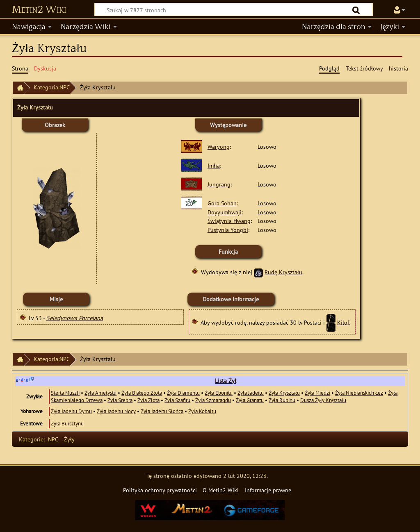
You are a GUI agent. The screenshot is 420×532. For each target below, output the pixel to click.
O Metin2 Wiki (221, 490)
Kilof (343, 322)
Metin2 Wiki (39, 10)
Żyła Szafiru (177, 400)
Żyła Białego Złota (142, 393)
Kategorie (31, 439)
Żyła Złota (148, 400)
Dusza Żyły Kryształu (323, 400)
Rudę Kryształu (283, 272)
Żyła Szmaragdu (213, 400)
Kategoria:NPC (52, 87)
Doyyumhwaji (225, 212)
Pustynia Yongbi (228, 230)
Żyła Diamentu (183, 393)
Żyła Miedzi (317, 393)
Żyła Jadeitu (251, 393)
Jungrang (219, 184)
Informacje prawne (268, 490)
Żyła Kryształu (284, 393)
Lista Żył (226, 381)
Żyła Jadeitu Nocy (116, 411)
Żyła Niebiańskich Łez (359, 393)
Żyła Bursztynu (67, 423)
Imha (214, 165)
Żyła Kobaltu (202, 411)
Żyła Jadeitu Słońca (162, 411)
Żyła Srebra (120, 400)
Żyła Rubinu (282, 400)
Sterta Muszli (65, 393)
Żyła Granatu (250, 400)
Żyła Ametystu (100, 393)
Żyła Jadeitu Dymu (71, 411)
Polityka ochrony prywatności (160, 490)
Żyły (69, 439)
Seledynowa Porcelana (75, 318)
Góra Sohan (222, 203)
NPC (53, 439)
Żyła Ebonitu (219, 393)
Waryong (219, 147)
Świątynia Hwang (229, 221)
